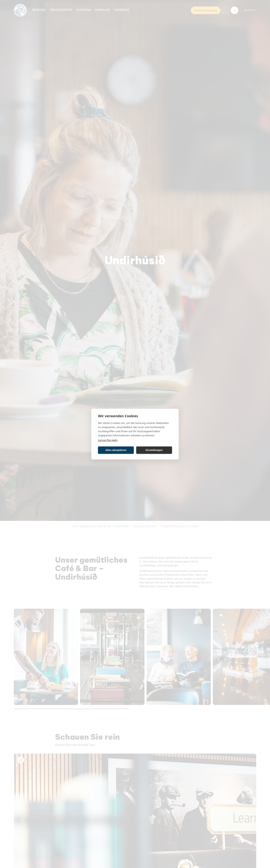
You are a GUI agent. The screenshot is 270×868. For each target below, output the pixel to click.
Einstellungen (154, 450)
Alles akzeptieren (116, 450)
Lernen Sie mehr (108, 440)
